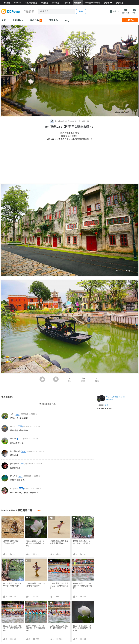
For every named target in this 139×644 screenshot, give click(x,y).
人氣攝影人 (18, 20)
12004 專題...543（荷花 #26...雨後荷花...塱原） (35, 543)
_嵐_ (12, 414)
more (39, 511)
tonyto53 (14, 488)
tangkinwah (15, 451)
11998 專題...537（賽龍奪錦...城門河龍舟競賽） (82, 586)
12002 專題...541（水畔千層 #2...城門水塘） (83, 542)
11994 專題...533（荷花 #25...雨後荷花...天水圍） (82, 608)
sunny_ (13, 439)
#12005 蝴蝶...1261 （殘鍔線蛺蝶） (11, 542)
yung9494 (15, 463)
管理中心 (54, 20)
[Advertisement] (69, 163)
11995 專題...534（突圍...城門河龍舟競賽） (59, 607)
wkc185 (14, 426)
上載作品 (130, 20)
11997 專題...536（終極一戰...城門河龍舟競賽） (12, 628)
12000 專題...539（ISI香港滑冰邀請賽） (35, 585)
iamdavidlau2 (59, 121)
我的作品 (36, 21)
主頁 (4, 20)
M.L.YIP (14, 476)
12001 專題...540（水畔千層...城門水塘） (12, 585)
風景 (107, 405)
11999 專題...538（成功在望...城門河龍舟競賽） (59, 586)
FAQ (67, 20)
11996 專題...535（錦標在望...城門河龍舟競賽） (36, 628)
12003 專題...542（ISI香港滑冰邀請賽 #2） (59, 542)
